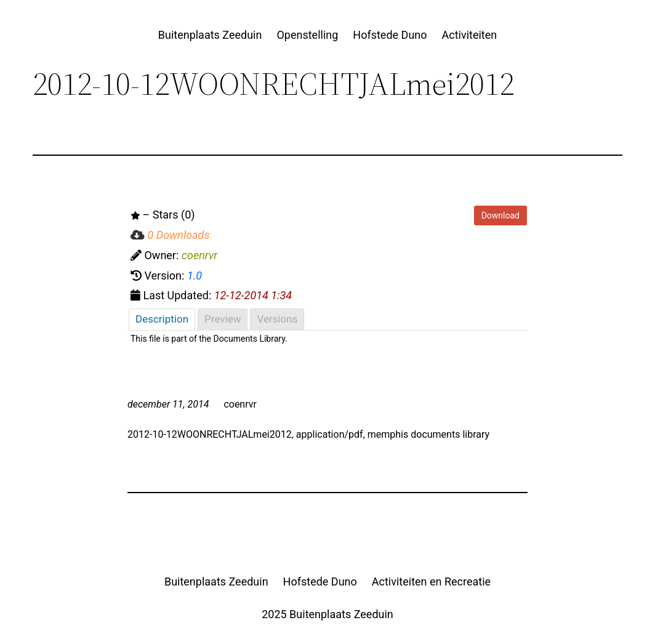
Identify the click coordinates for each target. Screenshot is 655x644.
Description (162, 319)
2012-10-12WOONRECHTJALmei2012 (210, 434)
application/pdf (330, 434)
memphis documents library (428, 434)
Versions (277, 319)
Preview (223, 319)
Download (500, 215)
